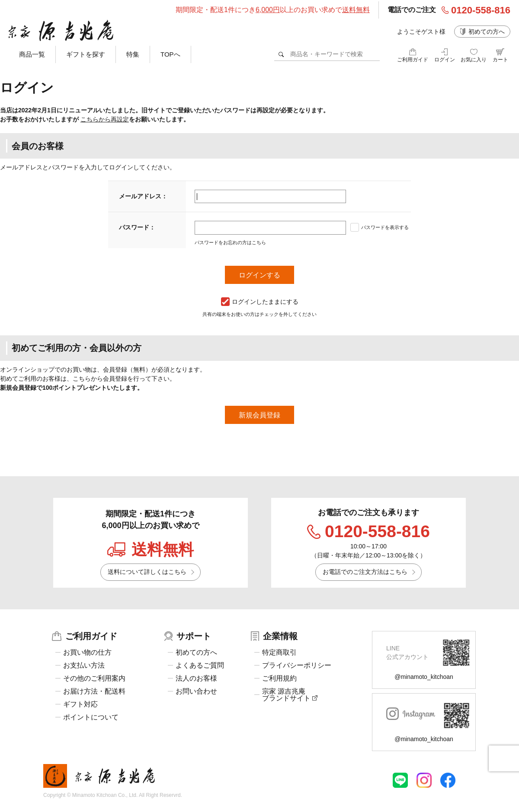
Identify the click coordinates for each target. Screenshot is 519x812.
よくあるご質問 (200, 666)
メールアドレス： (143, 196)
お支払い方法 (84, 666)
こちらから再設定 (105, 119)
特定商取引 (279, 653)
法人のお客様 (196, 678)
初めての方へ (487, 32)
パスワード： (137, 227)
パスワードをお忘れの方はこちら (230, 242)
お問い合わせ (196, 691)
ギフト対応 (80, 704)
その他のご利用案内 (94, 678)
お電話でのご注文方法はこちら (365, 572)
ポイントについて (91, 717)
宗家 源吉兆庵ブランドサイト (290, 695)
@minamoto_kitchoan (424, 677)
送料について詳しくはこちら (147, 572)
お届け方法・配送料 (94, 691)
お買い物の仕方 (87, 653)
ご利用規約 (279, 678)
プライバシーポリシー (297, 666)
